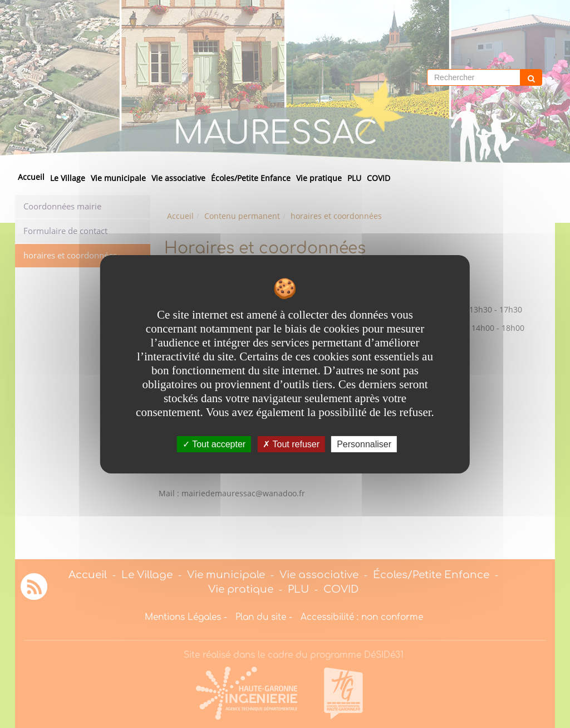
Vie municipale (118, 178)
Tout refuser (291, 444)
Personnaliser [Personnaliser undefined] (364, 444)
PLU (354, 178)
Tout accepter (214, 444)
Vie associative (178, 178)
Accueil (31, 177)
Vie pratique (319, 178)
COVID (379, 178)
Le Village (68, 178)
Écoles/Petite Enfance (251, 178)
